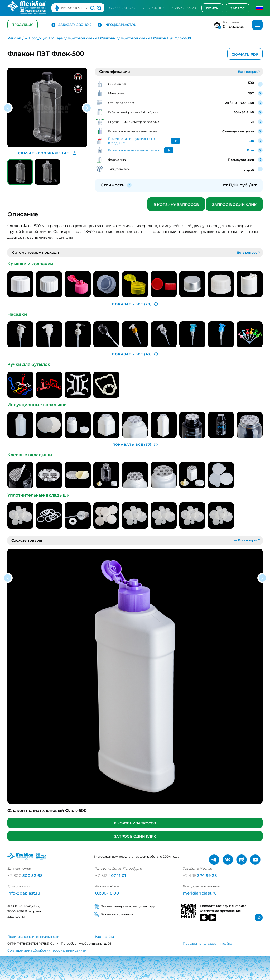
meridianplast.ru (200, 893)
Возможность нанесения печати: (134, 150)
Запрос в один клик (234, 205)
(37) (135, 445)
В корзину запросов (176, 205)
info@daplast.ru (117, 25)
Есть (250, 150)
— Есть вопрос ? (247, 253)
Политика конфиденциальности (33, 937)
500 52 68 (25, 875)
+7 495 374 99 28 (183, 8)
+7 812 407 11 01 (153, 8)
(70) (135, 304)
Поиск (212, 8)
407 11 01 (111, 875)
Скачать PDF (245, 54)
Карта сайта (105, 937)
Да (252, 141)
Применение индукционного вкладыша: (131, 141)
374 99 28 (200, 875)
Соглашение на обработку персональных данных (47, 950)
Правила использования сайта (207, 943)
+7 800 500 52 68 (123, 8)
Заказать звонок (71, 25)
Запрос (238, 8)
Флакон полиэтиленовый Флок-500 (47, 811)
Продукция (23, 25)
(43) (135, 354)
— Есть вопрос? (247, 72)
